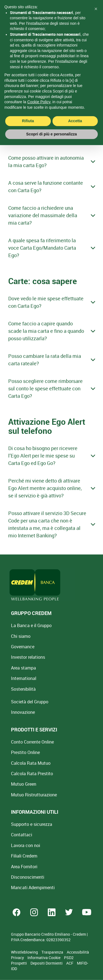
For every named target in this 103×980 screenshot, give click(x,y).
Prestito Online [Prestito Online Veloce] (25, 752)
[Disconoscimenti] (28, 877)
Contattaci (22, 835)
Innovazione (23, 712)
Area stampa (23, 668)
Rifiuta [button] (28, 112)
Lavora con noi (26, 845)
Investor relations (28, 657)
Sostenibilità (23, 689)
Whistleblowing (25, 952)
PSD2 (69, 958)
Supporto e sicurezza (32, 824)
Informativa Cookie (44, 958)
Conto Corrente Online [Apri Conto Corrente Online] (32, 742)
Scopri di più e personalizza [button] (51, 125)
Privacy (18, 958)
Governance (23, 647)
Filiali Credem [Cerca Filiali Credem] (24, 856)
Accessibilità (78, 952)
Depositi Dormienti (47, 963)
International (24, 678)
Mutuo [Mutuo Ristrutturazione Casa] (34, 795)
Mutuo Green (24, 784)
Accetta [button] (75, 112)
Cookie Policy (39, 93)
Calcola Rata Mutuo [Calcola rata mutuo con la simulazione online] (31, 763)
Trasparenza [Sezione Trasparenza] (53, 952)
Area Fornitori (24, 867)
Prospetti (19, 963)
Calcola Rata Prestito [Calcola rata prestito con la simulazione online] (32, 774)
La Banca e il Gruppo (31, 625)
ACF (70, 963)
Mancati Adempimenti (33, 888)
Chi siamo (21, 636)
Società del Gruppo (30, 702)
